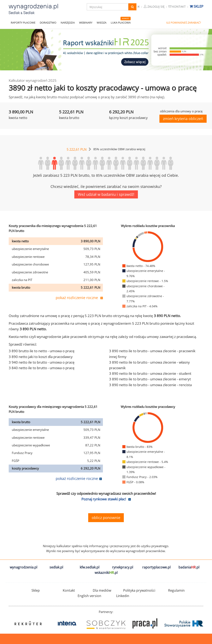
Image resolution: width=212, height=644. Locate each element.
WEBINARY (86, 23)
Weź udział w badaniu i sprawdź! (106, 194)
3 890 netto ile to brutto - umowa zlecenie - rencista (150, 385)
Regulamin (176, 590)
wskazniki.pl (106, 573)
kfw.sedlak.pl (90, 567)
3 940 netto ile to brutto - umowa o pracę (42, 362)
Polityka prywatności (139, 590)
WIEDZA (102, 23)
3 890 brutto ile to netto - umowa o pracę (42, 351)
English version (89, 596)
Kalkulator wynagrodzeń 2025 (33, 80)
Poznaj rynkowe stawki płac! (104, 499)
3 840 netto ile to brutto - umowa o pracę (42, 368)
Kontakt (177, 7)
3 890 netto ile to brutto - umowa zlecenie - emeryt (150, 379)
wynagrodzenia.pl (23, 567)
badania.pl (189, 567)
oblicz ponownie (106, 518)
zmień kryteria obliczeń (183, 119)
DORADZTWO (48, 23)
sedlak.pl (56, 567)
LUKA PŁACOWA (121, 23)
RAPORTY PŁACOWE (23, 23)
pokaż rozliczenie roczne (77, 298)
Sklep (196, 6)
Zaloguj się (154, 7)
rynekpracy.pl (123, 567)
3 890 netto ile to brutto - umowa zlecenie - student (150, 373)
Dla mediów (102, 590)
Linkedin (123, 596)
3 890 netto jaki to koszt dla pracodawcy (41, 357)
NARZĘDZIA (68, 23)
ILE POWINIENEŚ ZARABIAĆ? (184, 23)
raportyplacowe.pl (156, 567)
